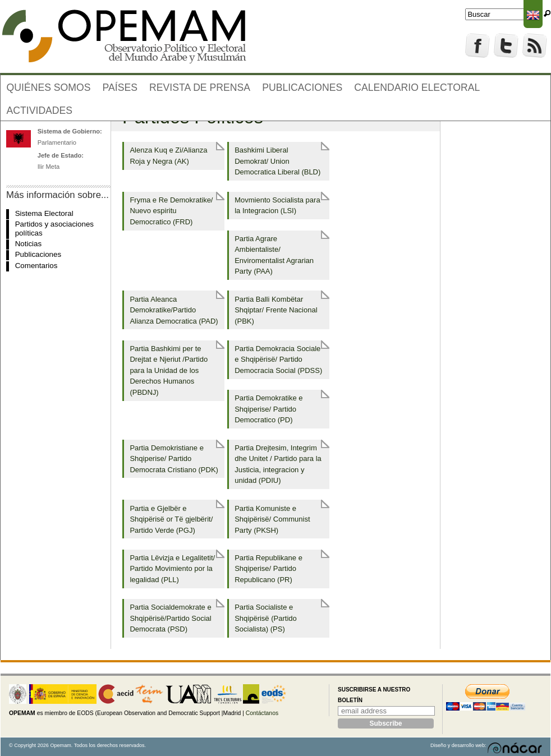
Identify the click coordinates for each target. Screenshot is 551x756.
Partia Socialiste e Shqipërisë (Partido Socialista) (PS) (266, 618)
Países (120, 87)
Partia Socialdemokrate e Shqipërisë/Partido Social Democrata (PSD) (170, 618)
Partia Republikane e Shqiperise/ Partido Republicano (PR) (268, 569)
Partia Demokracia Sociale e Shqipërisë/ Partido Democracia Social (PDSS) (278, 359)
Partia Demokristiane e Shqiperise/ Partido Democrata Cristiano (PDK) (174, 459)
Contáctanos (262, 713)
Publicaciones (302, 87)
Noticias (29, 244)
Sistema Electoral (44, 213)
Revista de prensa (200, 87)
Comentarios (36, 266)
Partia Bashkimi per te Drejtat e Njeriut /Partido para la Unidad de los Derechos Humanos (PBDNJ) (169, 370)
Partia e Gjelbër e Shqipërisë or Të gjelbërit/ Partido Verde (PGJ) (171, 519)
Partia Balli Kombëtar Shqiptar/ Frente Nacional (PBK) (276, 310)
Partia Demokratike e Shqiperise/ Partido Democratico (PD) (268, 409)
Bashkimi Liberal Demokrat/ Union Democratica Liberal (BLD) (277, 161)
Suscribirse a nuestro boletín (374, 695)
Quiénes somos (49, 87)
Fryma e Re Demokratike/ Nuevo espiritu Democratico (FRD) (171, 211)
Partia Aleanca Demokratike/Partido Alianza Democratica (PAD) (174, 310)
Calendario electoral (417, 87)
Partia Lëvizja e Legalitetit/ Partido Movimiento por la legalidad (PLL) (172, 569)
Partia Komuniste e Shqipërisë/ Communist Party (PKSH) (272, 519)
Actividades (40, 110)
